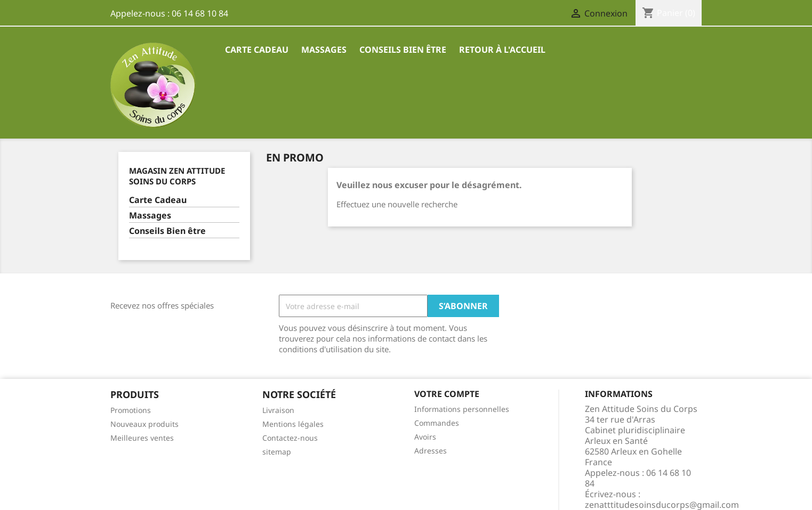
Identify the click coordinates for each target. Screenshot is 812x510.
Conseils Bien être (403, 50)
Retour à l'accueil (502, 50)
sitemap (277, 452)
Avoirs (425, 437)
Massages (324, 50)
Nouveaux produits (144, 424)
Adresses (431, 451)
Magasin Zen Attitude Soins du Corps (177, 176)
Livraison (278, 410)
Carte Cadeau (257, 50)
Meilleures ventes (142, 438)
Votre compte (447, 394)
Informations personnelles (462, 409)
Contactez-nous (290, 438)
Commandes (437, 423)
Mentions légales (293, 424)
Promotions (131, 410)
